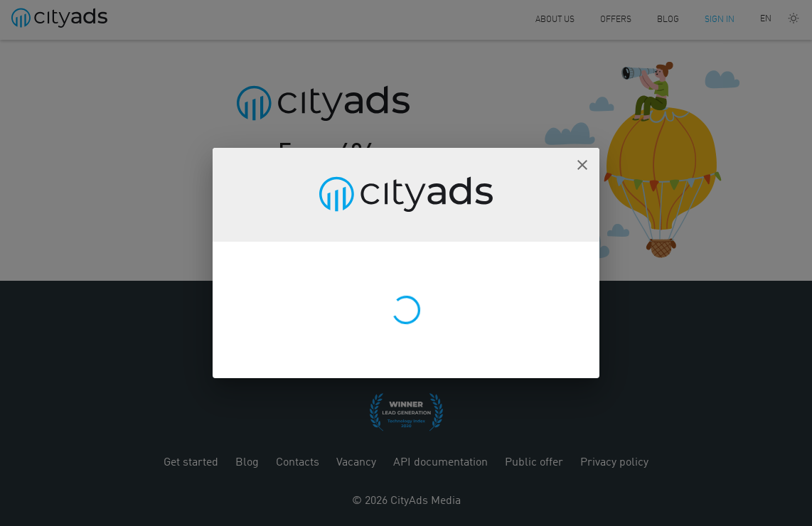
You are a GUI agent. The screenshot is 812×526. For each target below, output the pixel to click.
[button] (582, 165)
